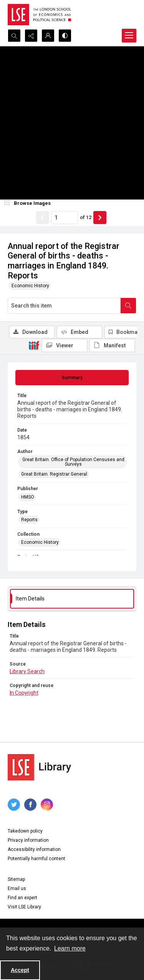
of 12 (86, 217)
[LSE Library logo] (39, 767)
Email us (17, 888)
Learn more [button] (70, 948)
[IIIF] (34, 345)
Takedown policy (25, 831)
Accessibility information (34, 849)
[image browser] (29, 203)
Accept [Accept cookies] (20, 970)
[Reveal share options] (31, 36)
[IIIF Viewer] (65, 345)
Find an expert (22, 898)
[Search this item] (64, 306)
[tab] (72, 378)
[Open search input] (14, 36)
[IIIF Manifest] (112, 345)
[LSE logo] (39, 15)
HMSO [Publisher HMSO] (28, 497)
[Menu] (129, 36)
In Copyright (24, 693)
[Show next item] (100, 218)
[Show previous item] (43, 218)
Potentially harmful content (36, 859)
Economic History (30, 286)
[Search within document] (128, 306)
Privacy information (28, 840)
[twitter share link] (14, 805)
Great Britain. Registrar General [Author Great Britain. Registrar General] (54, 474)
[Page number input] (65, 218)
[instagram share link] (47, 805)
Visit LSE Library (24, 907)
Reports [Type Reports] (29, 520)
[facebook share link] (30, 805)
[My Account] (48, 36)
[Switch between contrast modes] (65, 36)
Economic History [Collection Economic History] (40, 542)
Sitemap (16, 879)
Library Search (27, 671)
